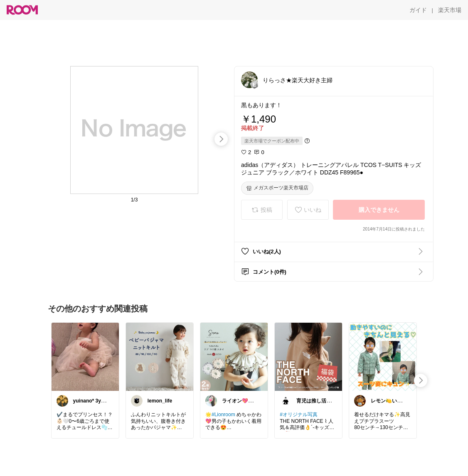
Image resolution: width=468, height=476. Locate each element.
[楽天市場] (450, 10)
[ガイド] (418, 10)
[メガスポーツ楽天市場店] (277, 188)
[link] (85, 356)
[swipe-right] (221, 139)
